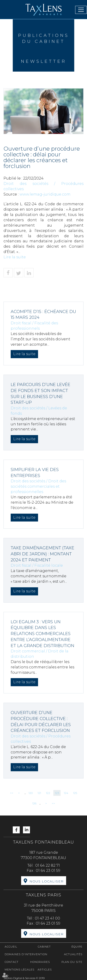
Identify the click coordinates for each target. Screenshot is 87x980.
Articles (45, 970)
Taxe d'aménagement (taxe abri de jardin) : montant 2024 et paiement (42, 554)
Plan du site (72, 962)
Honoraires (40, 962)
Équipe (77, 947)
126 (34, 803)
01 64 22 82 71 (48, 865)
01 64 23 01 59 (48, 871)
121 (39, 793)
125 (75, 793)
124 (66, 793)
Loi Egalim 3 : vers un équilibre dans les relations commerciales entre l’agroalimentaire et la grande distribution (42, 634)
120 (31, 793)
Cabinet (44, 947)
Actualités (73, 954)
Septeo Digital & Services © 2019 (24, 978)
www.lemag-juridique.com (45, 194)
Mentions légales (19, 970)
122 (48, 793)
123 (57, 793)
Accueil (11, 947)
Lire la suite (15, 257)
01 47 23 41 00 (47, 918)
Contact (12, 962)
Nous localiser (47, 881)
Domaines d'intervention (26, 954)
